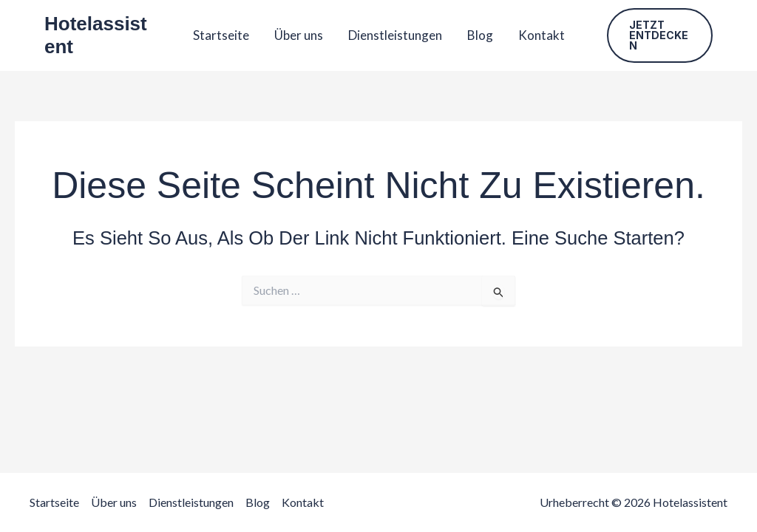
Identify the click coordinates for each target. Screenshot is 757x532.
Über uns (299, 35)
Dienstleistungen (395, 35)
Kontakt (542, 35)
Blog (480, 35)
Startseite (221, 35)
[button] (660, 35)
